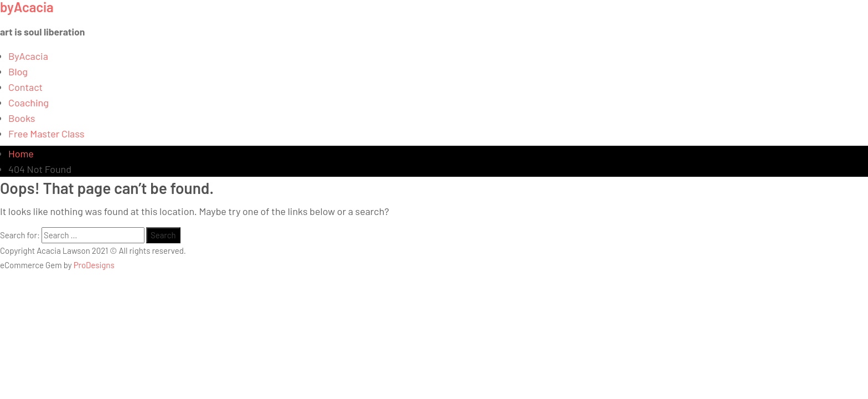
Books (22, 118)
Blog (18, 71)
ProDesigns (94, 265)
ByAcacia (28, 56)
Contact (25, 87)
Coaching (29, 103)
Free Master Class (46, 134)
